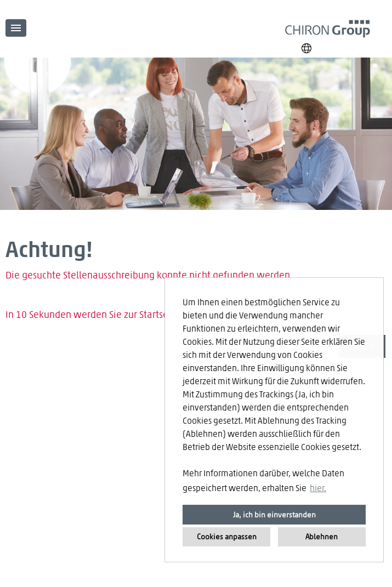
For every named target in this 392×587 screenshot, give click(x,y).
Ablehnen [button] (322, 536)
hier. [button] (318, 488)
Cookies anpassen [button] (227, 536)
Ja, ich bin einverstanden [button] (274, 514)
